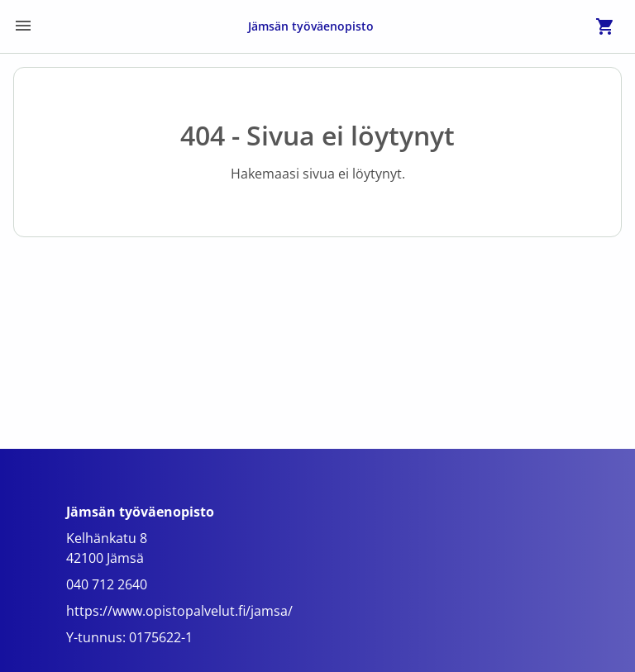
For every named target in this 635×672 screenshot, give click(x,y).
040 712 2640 (107, 584)
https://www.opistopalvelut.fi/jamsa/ (179, 611)
